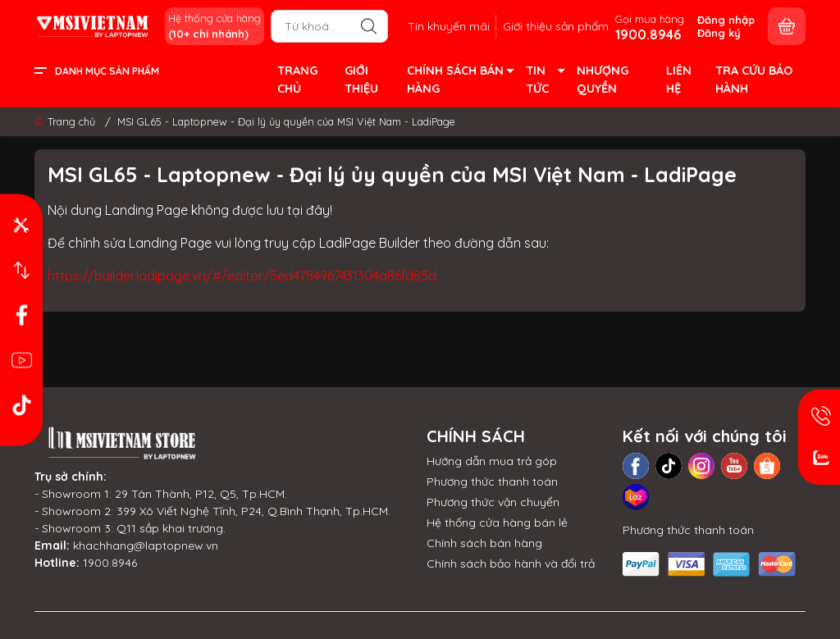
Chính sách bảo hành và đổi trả (511, 564)
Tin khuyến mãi (449, 26)
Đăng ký (719, 33)
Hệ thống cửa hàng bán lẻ (497, 523)
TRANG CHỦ (297, 80)
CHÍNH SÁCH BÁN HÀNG (460, 81)
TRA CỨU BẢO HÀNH (754, 80)
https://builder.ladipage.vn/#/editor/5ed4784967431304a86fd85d (242, 276)
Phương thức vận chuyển (493, 502)
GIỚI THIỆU (361, 80)
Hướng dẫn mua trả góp (492, 461)
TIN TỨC (545, 81)
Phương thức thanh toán (492, 482)
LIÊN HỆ (679, 80)
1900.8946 (110, 563)
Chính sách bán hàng (484, 543)
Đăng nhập (726, 20)
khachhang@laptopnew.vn (146, 545)
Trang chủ (66, 121)
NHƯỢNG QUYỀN (603, 80)
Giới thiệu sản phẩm (556, 26)
